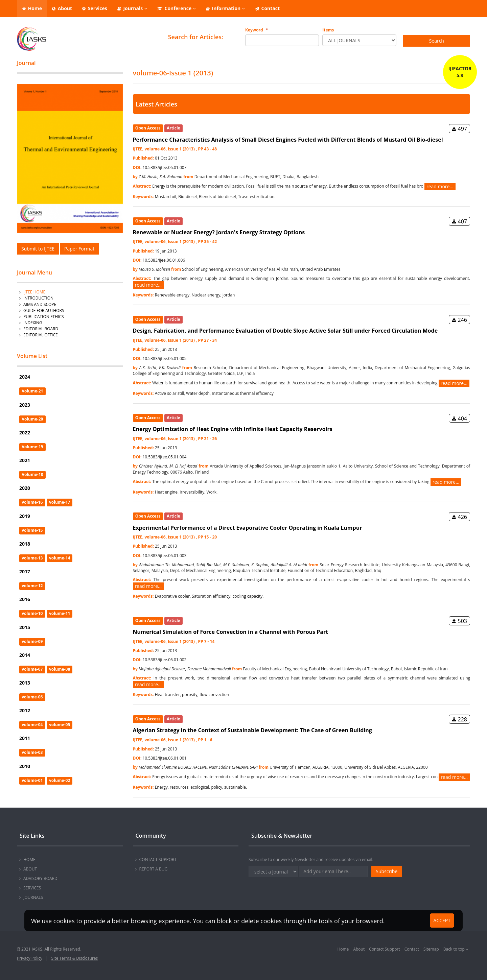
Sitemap (431, 949)
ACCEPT (442, 920)
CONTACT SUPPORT (158, 859)
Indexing (33, 323)
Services (95, 8)
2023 (25, 405)
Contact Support (384, 949)
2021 (25, 460)
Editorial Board (41, 329)
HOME (29, 859)
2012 (25, 710)
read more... (440, 186)
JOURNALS (33, 897)
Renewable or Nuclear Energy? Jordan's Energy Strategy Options (219, 232)
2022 (25, 433)
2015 (25, 627)
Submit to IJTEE (38, 249)
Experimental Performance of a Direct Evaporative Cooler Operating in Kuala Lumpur (248, 528)
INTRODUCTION (38, 298)
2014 (25, 655)
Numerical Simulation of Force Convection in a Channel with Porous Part (231, 632)
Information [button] (225, 8)
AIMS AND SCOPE (40, 304)
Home (32, 8)
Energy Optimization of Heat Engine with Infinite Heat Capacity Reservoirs (233, 429)
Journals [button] (132, 8)
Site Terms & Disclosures (75, 958)
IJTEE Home (34, 292)
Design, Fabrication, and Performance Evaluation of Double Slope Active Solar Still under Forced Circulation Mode (285, 331)
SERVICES (32, 888)
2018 (25, 544)
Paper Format (79, 249)
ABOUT (30, 869)
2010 (25, 766)
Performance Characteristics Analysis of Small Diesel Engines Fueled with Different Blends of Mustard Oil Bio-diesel (288, 140)
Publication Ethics (44, 317)
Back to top (456, 949)
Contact (267, 8)
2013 (25, 683)
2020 (25, 488)
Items (328, 30)
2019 (25, 516)
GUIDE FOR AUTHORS (44, 310)
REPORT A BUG (154, 869)
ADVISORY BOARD (40, 878)
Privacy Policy (30, 958)
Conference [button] (177, 8)
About (62, 8)
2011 (25, 738)
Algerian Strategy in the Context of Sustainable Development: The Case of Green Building (252, 730)
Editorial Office (41, 335)
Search (437, 41)
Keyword (257, 30)
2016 (25, 599)
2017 (25, 571)
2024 (25, 377)
